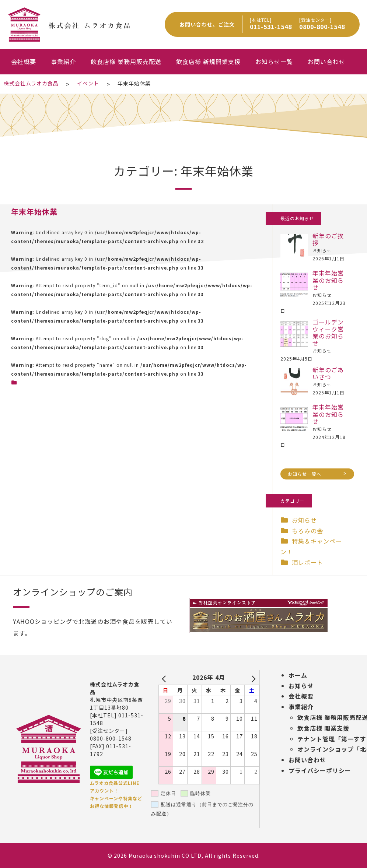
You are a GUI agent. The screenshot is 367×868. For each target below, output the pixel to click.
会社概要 (24, 62)
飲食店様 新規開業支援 (208, 62)
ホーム (298, 675)
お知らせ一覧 (274, 62)
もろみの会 (307, 531)
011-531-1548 (271, 27)
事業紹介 (63, 62)
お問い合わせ (326, 62)
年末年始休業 (34, 212)
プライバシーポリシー (320, 770)
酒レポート (307, 562)
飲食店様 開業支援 (323, 728)
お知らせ (304, 520)
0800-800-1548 (322, 27)
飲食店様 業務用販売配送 (126, 62)
